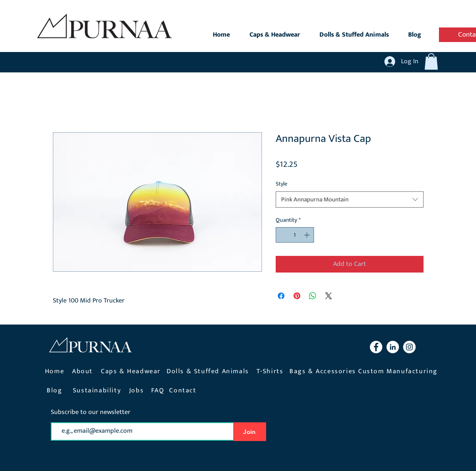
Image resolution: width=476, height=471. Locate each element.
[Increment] (308, 235)
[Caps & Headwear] (132, 371)
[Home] (56, 371)
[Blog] (56, 390)
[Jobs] (137, 390)
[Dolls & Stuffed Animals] (209, 371)
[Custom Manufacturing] (399, 371)
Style (282, 184)
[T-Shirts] (271, 371)
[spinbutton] (295, 235)
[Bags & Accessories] (324, 371)
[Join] (250, 432)
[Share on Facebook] (281, 296)
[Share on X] (329, 296)
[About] (83, 371)
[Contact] (184, 390)
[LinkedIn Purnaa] (393, 347)
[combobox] (350, 200)
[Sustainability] (98, 390)
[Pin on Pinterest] (297, 296)
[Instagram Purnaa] (409, 347)
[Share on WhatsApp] (313, 296)
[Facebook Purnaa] (376, 347)
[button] (431, 61)
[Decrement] (282, 235)
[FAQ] (159, 390)
